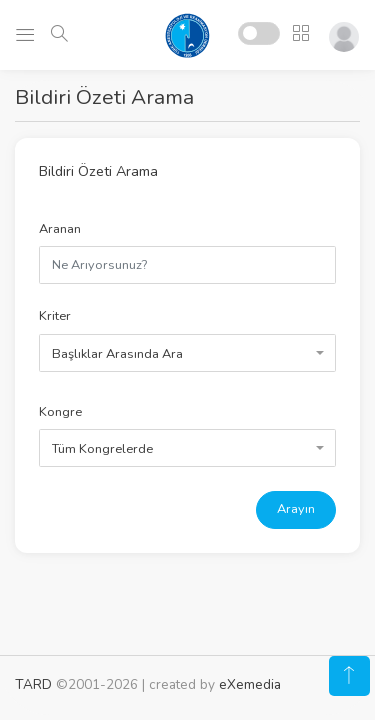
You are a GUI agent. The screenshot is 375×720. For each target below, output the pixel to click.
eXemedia (250, 684)
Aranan (60, 229)
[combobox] (187, 353)
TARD (33, 684)
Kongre (60, 412)
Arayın (296, 509)
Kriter (55, 316)
